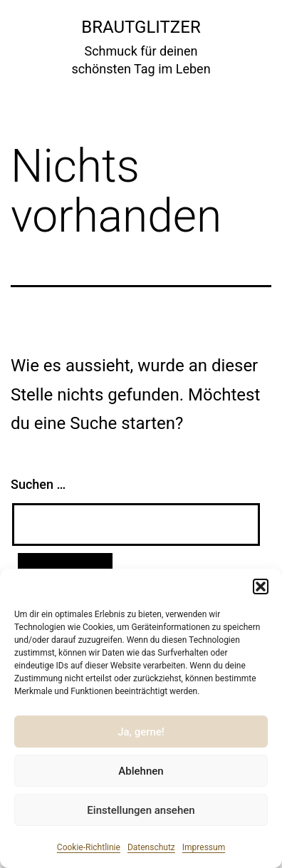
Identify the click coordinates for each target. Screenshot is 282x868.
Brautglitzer (141, 27)
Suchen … (38, 484)
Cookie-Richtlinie (89, 847)
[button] (261, 587)
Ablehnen (141, 771)
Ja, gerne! (141, 732)
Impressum (204, 847)
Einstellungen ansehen (141, 810)
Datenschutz (151, 847)
